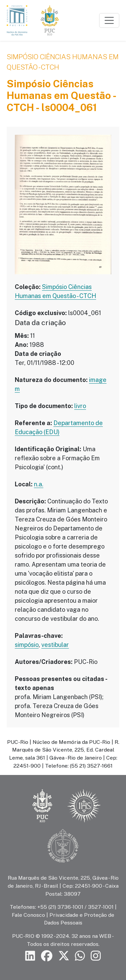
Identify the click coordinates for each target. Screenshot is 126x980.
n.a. (39, 484)
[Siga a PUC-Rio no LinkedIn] (30, 956)
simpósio (27, 645)
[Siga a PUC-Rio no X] (64, 956)
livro (80, 406)
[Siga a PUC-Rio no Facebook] (47, 956)
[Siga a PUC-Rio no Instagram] (96, 956)
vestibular (55, 645)
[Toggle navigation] (109, 20)
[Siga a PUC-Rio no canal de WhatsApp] (80, 956)
